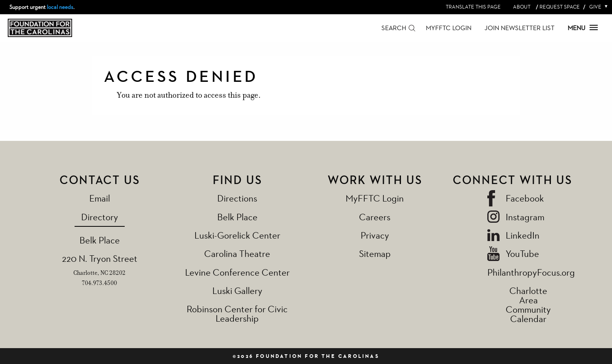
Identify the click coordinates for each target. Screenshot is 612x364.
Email (100, 198)
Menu (583, 28)
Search (394, 28)
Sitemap (375, 253)
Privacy (375, 235)
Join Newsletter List (520, 28)
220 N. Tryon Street (100, 258)
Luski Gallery (237, 291)
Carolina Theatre (237, 253)
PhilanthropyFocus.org (531, 272)
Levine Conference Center (237, 272)
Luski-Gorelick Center (237, 235)
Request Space (560, 7)
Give (597, 7)
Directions (237, 198)
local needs (60, 7)
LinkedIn (523, 235)
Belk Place (100, 240)
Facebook (525, 198)
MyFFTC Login (449, 28)
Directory (100, 217)
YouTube (522, 253)
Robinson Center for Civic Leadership (237, 314)
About (522, 7)
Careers (375, 217)
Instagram (525, 217)
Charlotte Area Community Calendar (528, 305)
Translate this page (473, 7)
